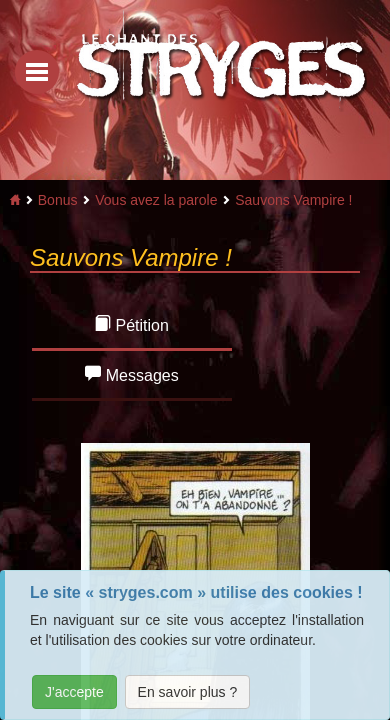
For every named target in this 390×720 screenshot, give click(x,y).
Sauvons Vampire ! (293, 200)
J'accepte (74, 692)
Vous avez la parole (156, 200)
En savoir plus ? (188, 692)
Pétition (132, 324)
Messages (131, 374)
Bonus (58, 200)
